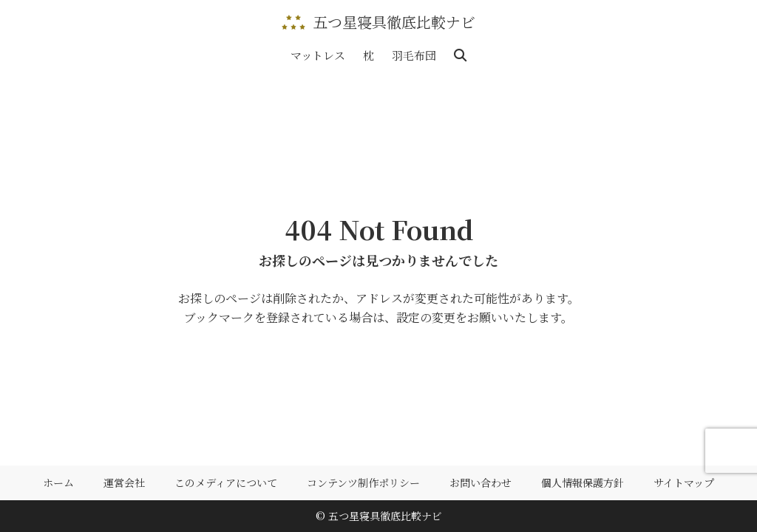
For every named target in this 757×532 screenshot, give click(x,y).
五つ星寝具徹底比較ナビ (394, 22)
